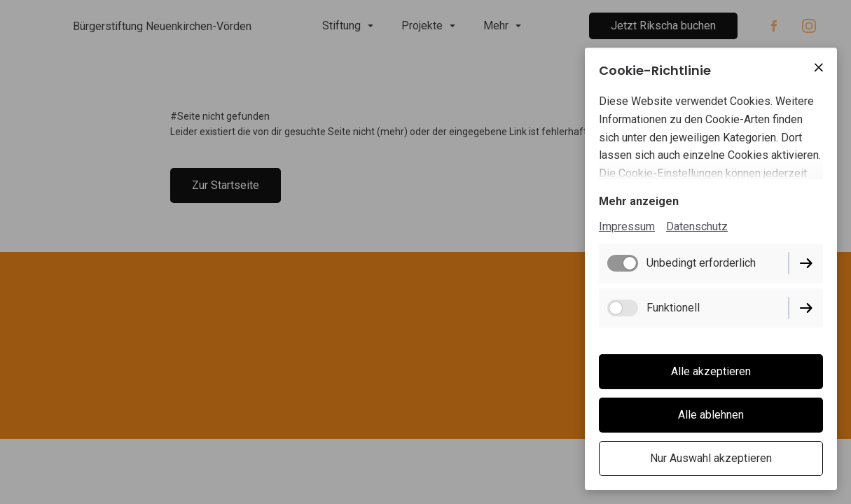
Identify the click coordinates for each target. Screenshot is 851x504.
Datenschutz (697, 226)
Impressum (627, 226)
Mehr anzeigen (639, 201)
